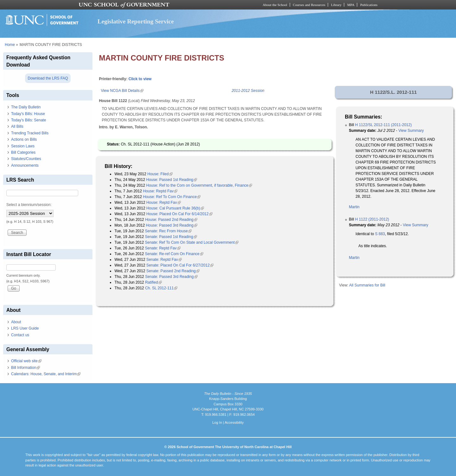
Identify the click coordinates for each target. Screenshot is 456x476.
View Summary (411, 131)
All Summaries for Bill (367, 285)
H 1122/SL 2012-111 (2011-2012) (383, 125)
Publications (369, 5)
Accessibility (234, 422)
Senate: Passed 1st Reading (171, 237)
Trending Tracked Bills (30, 133)
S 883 (380, 234)
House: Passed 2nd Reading (171, 220)
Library (336, 5)
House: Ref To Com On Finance (172, 197)
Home (10, 45)
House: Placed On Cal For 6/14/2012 (179, 214)
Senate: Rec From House (168, 231)
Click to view (140, 79)
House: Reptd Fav (160, 191)
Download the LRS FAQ (48, 78)
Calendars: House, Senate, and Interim (46, 374)
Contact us (20, 335)
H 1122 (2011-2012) (372, 219)
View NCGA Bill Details (122, 91)
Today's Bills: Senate (28, 120)
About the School (275, 5)
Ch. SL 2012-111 (161, 288)
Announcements (25, 165)
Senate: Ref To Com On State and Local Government (192, 242)
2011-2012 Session (248, 91)
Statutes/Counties (26, 159)
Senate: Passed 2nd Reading (173, 271)
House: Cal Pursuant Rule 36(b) (175, 208)
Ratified (153, 282)
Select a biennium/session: (29, 205)
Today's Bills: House (28, 114)
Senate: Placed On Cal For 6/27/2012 (180, 265)
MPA (351, 5)
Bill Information (25, 368)
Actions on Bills (24, 139)
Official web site (26, 361)
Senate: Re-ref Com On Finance (174, 254)
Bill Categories (23, 152)
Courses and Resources (309, 5)
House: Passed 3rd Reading (172, 225)
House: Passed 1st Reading (171, 180)
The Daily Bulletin (26, 107)
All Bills (17, 126)
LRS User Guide (25, 328)
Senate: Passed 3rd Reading (171, 277)
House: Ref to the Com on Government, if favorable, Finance (199, 185)
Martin (354, 207)
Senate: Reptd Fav (163, 248)
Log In (217, 422)
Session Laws (23, 146)
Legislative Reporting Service (136, 21)
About (16, 322)
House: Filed (160, 174)
